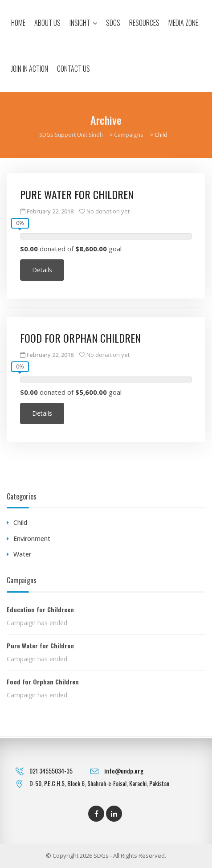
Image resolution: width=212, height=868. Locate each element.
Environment (32, 538)
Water (22, 554)
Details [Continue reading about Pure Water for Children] (42, 270)
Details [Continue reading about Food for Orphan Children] (42, 413)
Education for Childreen (40, 609)
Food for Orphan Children (80, 338)
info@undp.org (124, 771)
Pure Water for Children (77, 194)
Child (20, 522)
